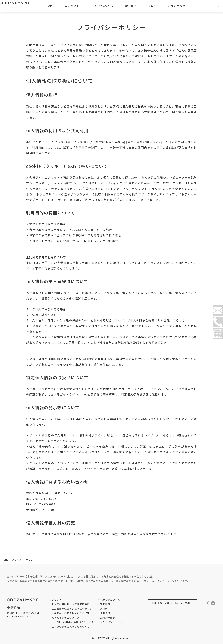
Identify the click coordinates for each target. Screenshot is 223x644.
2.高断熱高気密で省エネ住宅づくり (72, 609)
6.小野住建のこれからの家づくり (71, 627)
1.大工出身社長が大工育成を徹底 (71, 604)
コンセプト (72, 6)
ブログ (104, 609)
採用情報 (105, 613)
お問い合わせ (107, 618)
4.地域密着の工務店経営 (66, 618)
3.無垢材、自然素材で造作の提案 (71, 613)
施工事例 (105, 604)
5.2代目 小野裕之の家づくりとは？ (73, 622)
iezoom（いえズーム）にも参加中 (172, 603)
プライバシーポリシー (113, 622)
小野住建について (110, 600)
